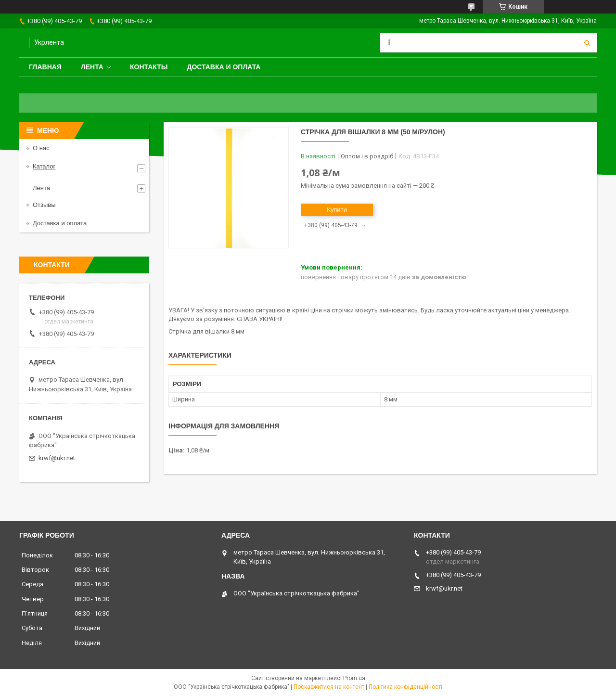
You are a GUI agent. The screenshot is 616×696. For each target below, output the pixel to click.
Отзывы (44, 205)
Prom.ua (354, 678)
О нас (41, 148)
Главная (45, 67)
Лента (92, 67)
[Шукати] (587, 43)
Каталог (44, 166)
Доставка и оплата (224, 67)
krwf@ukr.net (57, 458)
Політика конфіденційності (405, 687)
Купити (337, 210)
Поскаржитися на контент (329, 687)
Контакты (149, 67)
